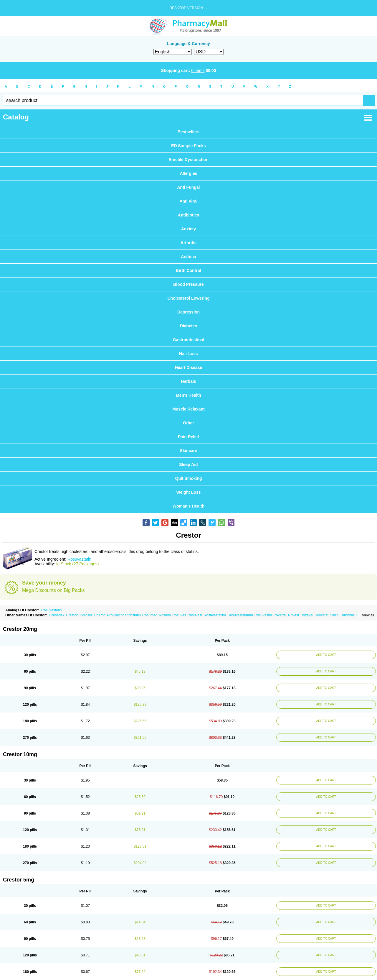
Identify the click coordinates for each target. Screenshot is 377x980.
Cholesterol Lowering (188, 298)
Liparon (100, 615)
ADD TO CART (326, 655)
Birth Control (188, 270)
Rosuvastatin (79, 559)
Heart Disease (189, 367)
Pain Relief (188, 437)
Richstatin (133, 615)
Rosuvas (179, 615)
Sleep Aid (188, 464)
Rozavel (307, 615)
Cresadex (57, 615)
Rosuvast (195, 615)
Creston (72, 615)
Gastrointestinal (189, 340)
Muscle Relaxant (188, 409)
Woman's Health (188, 506)
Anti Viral (188, 201)
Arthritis (188, 243)
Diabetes (188, 326)
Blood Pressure (188, 284)
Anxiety (189, 229)
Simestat (322, 615)
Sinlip (334, 615)
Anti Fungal (189, 187)
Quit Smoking (189, 478)
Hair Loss (188, 354)
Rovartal (280, 615)
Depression (188, 312)
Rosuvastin (263, 615)
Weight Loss (189, 492)
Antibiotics (188, 215)
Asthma (188, 257)
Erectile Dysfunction (188, 160)
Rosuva (165, 615)
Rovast (294, 615)
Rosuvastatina (215, 615)
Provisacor (115, 615)
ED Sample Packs (188, 146)
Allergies (188, 173)
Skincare (188, 451)
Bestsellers (189, 132)
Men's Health (188, 395)
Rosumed (150, 615)
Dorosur (86, 615)
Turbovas (348, 615)
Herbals (188, 381)
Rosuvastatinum (240, 615)
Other (188, 423)
